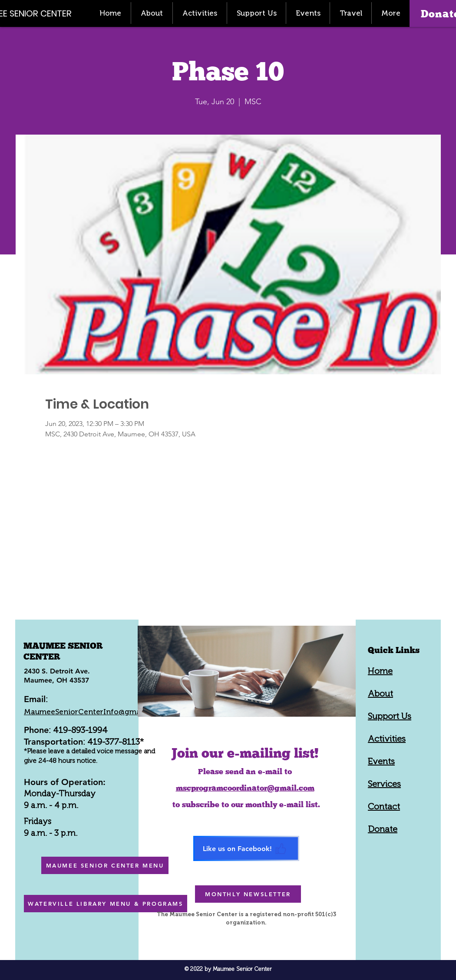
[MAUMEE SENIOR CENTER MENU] (105, 865)
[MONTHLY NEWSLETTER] (248, 894)
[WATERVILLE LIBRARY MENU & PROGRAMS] (106, 904)
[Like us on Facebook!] (246, 848)
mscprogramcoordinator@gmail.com (245, 788)
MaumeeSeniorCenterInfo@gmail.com (93, 712)
